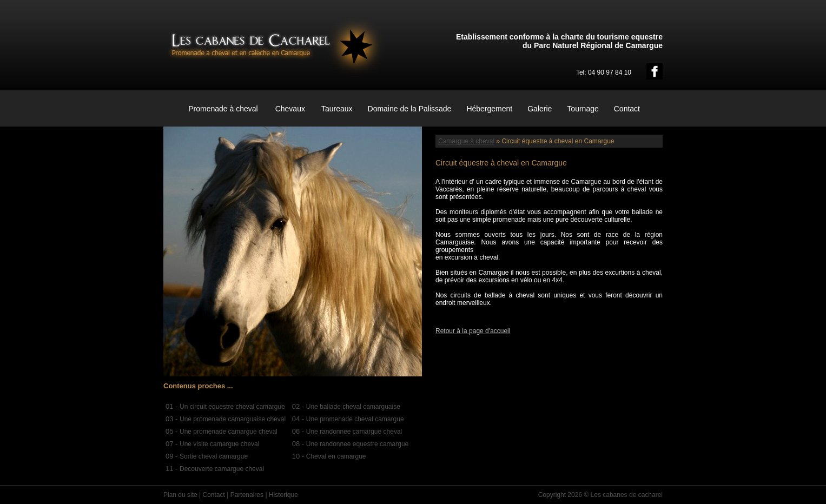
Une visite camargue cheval (219, 444)
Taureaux (337, 109)
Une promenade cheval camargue (355, 419)
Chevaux (290, 109)
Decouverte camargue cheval (222, 469)
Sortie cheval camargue (214, 456)
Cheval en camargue (336, 456)
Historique (283, 495)
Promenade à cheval (223, 109)
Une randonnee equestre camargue (357, 444)
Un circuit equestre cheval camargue (232, 407)
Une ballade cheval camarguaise (353, 407)
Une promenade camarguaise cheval (233, 419)
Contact (627, 109)
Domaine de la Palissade (410, 109)
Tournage (583, 109)
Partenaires (247, 495)
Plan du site (180, 495)
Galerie (540, 109)
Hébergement (489, 109)
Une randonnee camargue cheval (354, 432)
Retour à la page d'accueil (473, 331)
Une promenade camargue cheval (229, 432)
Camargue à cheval (466, 141)
